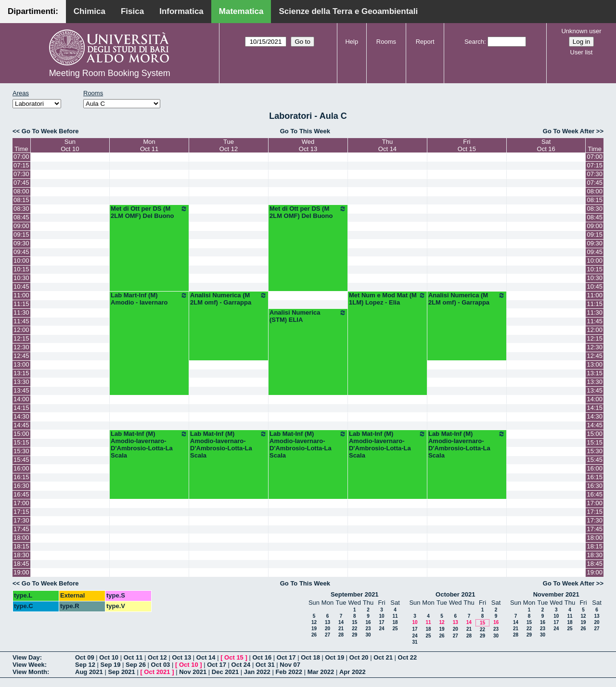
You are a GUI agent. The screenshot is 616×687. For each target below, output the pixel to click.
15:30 (21, 451)
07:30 (21, 174)
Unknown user (581, 31)
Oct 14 (206, 657)
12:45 (21, 356)
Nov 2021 (193, 672)
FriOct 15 (467, 145)
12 (314, 622)
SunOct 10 (70, 145)
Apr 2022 (353, 672)
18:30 (21, 555)
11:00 (21, 295)
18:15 (21, 546)
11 (395, 616)
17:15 (21, 512)
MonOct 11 (149, 145)
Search (474, 42)
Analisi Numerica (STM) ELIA (308, 316)
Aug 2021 (89, 672)
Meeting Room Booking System (110, 73)
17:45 (21, 529)
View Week (29, 665)
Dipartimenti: (33, 11)
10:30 (21, 278)
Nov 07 (290, 665)
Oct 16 (262, 657)
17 (381, 622)
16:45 (21, 494)
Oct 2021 (157, 672)
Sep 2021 (121, 672)
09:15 (21, 235)
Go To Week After (569, 131)
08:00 (21, 191)
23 (368, 629)
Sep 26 (136, 665)
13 (327, 622)
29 (354, 635)
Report (425, 42)
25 (395, 629)
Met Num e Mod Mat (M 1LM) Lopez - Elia (387, 299)
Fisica (132, 11)
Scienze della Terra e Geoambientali (348, 11)
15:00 (21, 434)
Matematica (241, 11)
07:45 (21, 183)
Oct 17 (286, 657)
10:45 (21, 286)
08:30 (21, 209)
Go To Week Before (50, 131)
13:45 (21, 390)
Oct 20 (359, 657)
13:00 (21, 364)
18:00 (21, 538)
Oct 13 (181, 657)
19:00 (21, 572)
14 (341, 622)
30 (368, 635)
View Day (26, 657)
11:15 (21, 304)
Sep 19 (111, 665)
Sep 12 (85, 665)
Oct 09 (85, 657)
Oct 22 (408, 657)
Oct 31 (265, 665)
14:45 (21, 425)
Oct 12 (157, 657)
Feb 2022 (289, 672)
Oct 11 (133, 657)
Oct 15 (234, 657)
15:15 (21, 442)
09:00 (21, 226)
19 (314, 629)
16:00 (21, 468)
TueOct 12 (229, 145)
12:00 (21, 330)
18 (395, 622)
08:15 (21, 200)
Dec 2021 (225, 672)
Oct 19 (335, 657)
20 (327, 629)
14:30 (21, 416)
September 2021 (355, 594)
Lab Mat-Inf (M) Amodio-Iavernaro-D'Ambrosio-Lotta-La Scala (149, 445)
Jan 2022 (257, 672)
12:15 (21, 338)
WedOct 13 (308, 145)
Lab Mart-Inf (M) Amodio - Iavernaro (149, 299)
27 (327, 635)
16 (368, 622)
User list (582, 52)
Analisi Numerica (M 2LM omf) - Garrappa (229, 299)
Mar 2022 (321, 672)
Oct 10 (109, 657)
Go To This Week (305, 131)
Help (352, 42)
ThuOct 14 (387, 145)
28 (341, 635)
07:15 (21, 165)
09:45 (21, 252)
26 (314, 635)
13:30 (21, 382)
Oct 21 (383, 657)
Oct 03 (161, 665)
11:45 (21, 321)
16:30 (21, 486)
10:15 (21, 269)
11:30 (21, 312)
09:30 (21, 243)
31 (415, 642)
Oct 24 (241, 665)
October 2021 (455, 594)
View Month (30, 672)
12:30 (21, 347)
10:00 (21, 261)
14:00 (21, 399)
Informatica (181, 11)
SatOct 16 (546, 145)
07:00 (21, 157)
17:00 (21, 503)
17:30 (21, 520)
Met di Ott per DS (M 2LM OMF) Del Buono (149, 212)
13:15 (21, 373)
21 (341, 629)
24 (381, 629)
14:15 (21, 408)
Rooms (386, 42)
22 (354, 629)
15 (354, 622)
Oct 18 (310, 657)
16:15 (21, 477)
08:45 (21, 217)
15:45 (21, 460)
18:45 (21, 564)
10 (381, 616)
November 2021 (556, 594)
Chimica (90, 11)
